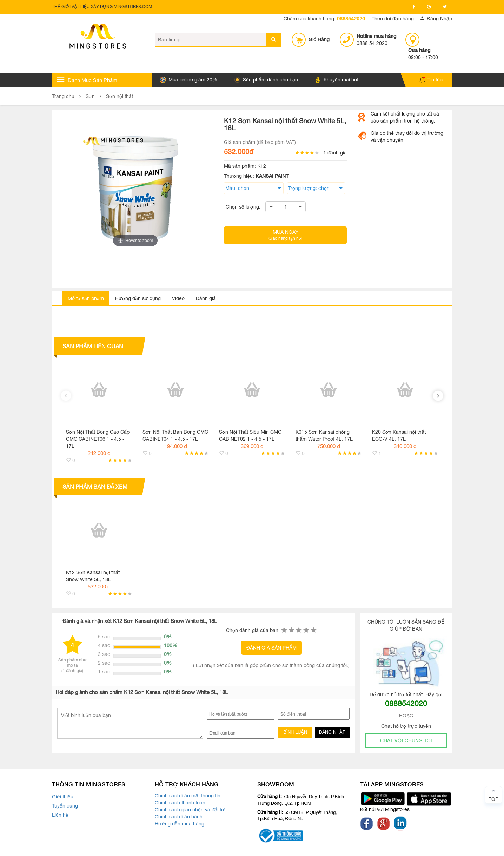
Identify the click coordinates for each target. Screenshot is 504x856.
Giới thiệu (63, 797)
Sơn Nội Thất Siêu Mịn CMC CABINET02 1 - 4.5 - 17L (250, 435)
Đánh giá (206, 298)
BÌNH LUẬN (295, 732)
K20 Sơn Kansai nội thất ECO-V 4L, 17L (399, 435)
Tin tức (431, 80)
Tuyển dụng (65, 806)
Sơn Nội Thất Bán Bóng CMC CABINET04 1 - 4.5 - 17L (175, 435)
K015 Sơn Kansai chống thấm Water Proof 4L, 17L (324, 435)
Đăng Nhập (436, 19)
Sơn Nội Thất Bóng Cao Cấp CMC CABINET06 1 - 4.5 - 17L (98, 439)
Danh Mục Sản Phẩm (87, 80)
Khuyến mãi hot (337, 80)
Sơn (90, 96)
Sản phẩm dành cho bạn (266, 80)
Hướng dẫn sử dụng (138, 298)
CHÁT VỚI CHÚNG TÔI (406, 740)
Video (178, 298)
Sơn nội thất (120, 96)
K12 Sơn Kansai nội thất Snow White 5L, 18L (93, 576)
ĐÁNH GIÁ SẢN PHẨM (271, 648)
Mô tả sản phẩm (86, 298)
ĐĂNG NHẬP (332, 732)
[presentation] (66, 396)
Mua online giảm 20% (188, 80)
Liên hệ (60, 815)
